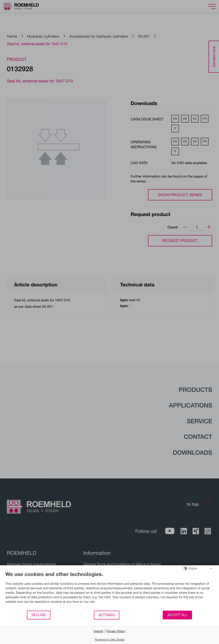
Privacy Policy (116, 631)
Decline (39, 615)
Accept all (177, 615)
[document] (109, 591)
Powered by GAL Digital (109, 640)
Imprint (98, 631)
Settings (107, 615)
